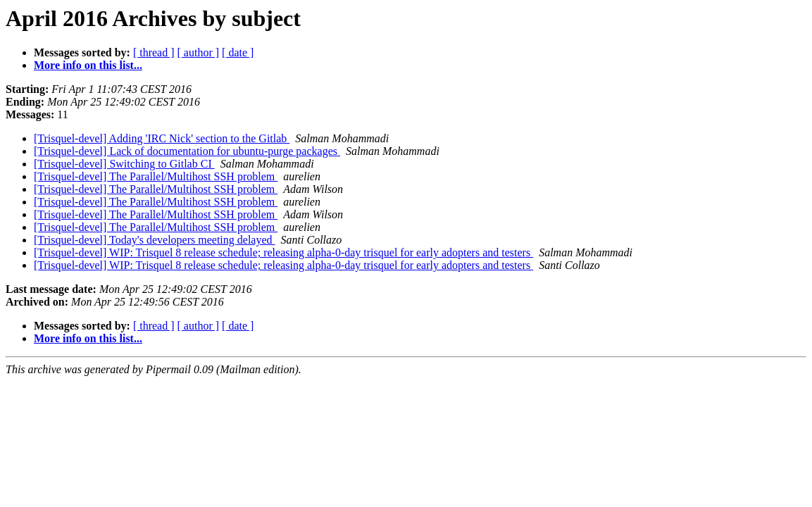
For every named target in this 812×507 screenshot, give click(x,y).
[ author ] (199, 52)
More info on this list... (88, 65)
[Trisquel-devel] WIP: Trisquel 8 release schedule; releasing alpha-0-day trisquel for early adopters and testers (283, 252)
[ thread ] (154, 52)
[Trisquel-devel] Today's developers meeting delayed (155, 240)
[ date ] (238, 52)
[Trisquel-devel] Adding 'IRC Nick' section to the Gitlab (162, 138)
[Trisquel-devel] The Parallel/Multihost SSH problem (156, 176)
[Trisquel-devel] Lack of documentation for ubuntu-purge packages (187, 151)
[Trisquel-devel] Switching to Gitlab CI (124, 164)
